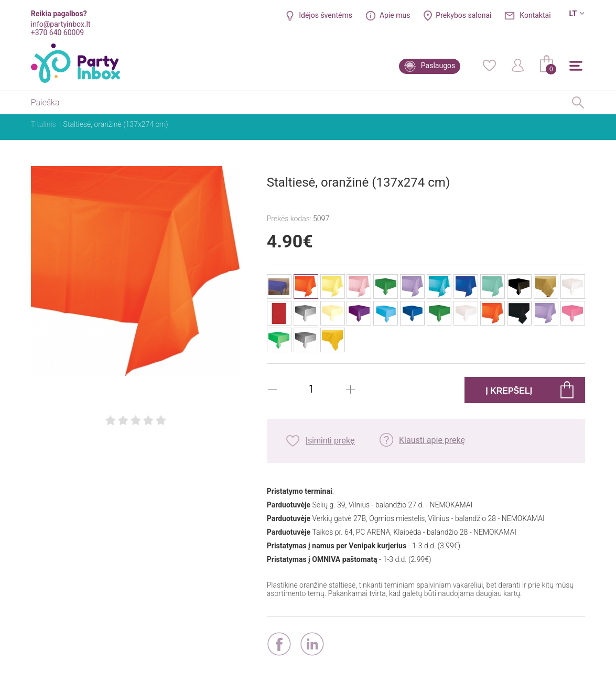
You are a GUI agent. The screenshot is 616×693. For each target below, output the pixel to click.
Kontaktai (535, 15)
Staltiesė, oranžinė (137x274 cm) (116, 124)
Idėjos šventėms (326, 15)
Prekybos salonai (463, 15)
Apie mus (395, 15)
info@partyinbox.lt (61, 24)
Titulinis (44, 124)
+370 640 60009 (57, 33)
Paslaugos (438, 66)
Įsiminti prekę (330, 441)
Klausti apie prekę (432, 440)
